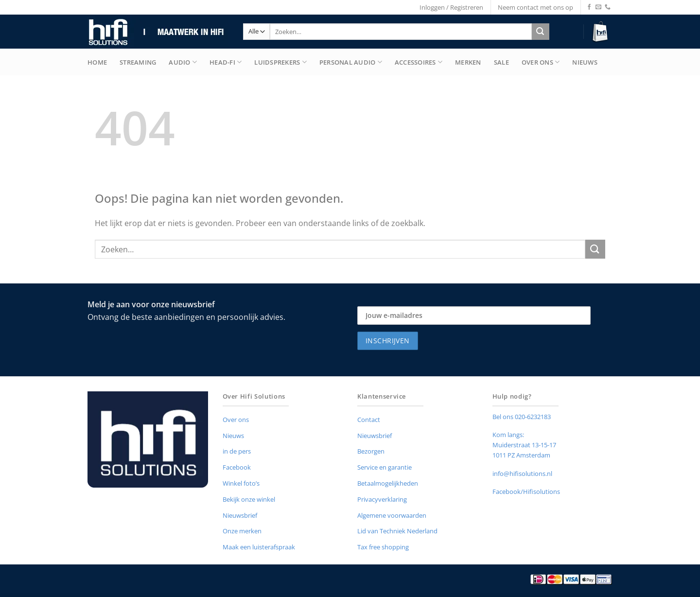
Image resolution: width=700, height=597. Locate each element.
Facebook (237, 467)
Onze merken (242, 531)
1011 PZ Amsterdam (521, 455)
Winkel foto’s (241, 483)
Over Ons (541, 62)
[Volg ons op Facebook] (589, 7)
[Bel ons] (608, 7)
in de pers (237, 451)
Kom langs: (508, 435)
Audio (183, 62)
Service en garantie (385, 467)
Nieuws (585, 62)
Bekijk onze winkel (249, 499)
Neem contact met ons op (535, 7)
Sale (501, 62)
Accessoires (419, 62)
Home (97, 62)
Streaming (138, 62)
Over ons (236, 420)
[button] (602, 32)
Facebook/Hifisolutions (526, 492)
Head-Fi (226, 62)
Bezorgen (371, 451)
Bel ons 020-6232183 (522, 417)
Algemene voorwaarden (392, 515)
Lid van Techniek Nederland (397, 531)
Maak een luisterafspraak (259, 547)
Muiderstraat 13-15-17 (524, 445)
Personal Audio (351, 62)
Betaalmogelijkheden (388, 483)
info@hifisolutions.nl (522, 474)
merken (468, 62)
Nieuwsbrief (240, 515)
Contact (369, 420)
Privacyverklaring (382, 499)
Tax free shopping (383, 547)
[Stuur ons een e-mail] (598, 7)
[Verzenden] (540, 32)
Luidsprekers (280, 62)
